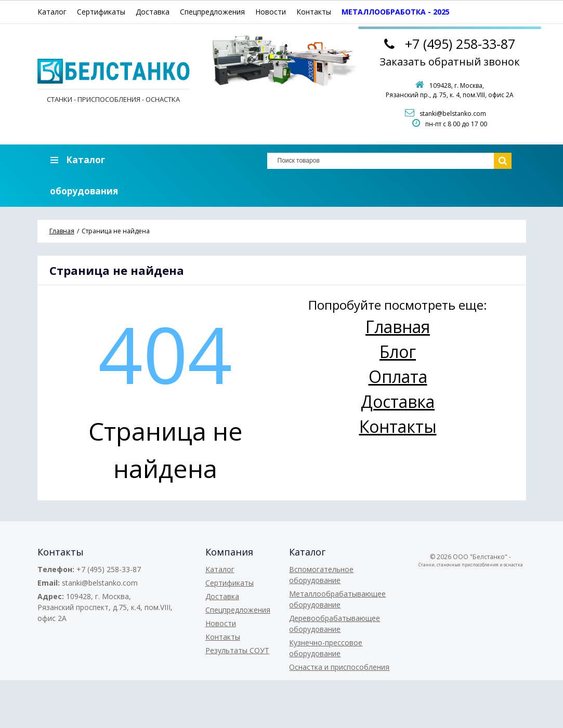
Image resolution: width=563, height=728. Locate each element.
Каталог (52, 12)
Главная (398, 327)
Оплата (398, 376)
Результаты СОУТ (237, 650)
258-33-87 (460, 44)
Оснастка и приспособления (339, 667)
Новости (271, 12)
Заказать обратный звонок (450, 62)
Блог (398, 352)
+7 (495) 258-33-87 (109, 569)
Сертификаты (101, 12)
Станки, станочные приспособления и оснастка (471, 565)
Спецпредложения (212, 12)
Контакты (314, 12)
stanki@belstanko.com (453, 114)
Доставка (153, 12)
